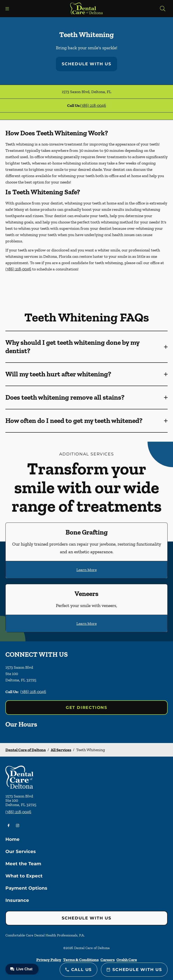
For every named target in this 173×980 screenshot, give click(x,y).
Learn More (86, 570)
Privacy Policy (49, 960)
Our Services (21, 851)
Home (13, 839)
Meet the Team (23, 864)
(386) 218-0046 (93, 106)
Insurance (17, 900)
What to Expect (24, 876)
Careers (108, 960)
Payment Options (26, 888)
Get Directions (86, 708)
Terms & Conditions (81, 960)
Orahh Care (127, 960)
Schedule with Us (86, 64)
